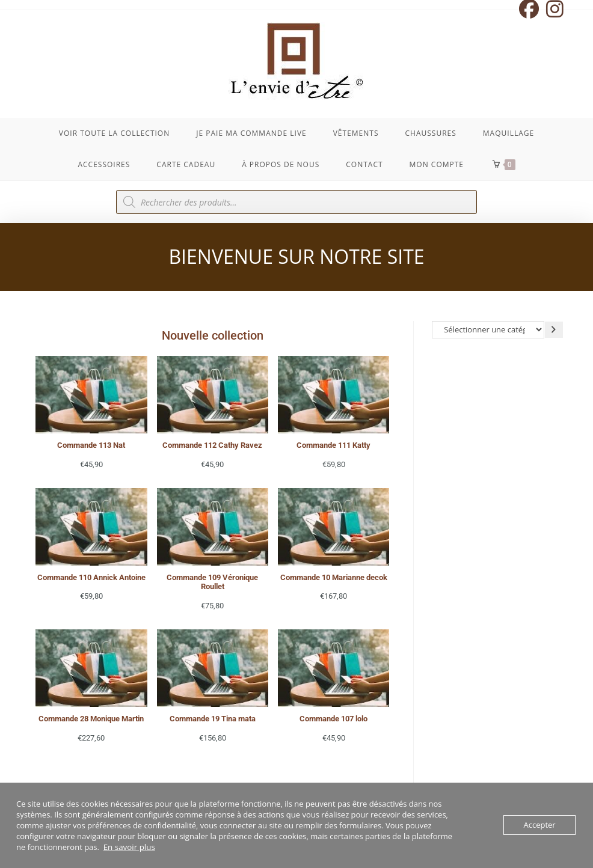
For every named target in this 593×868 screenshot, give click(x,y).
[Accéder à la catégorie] (554, 330)
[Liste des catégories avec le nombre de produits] (488, 330)
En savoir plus (129, 847)
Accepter (539, 825)
